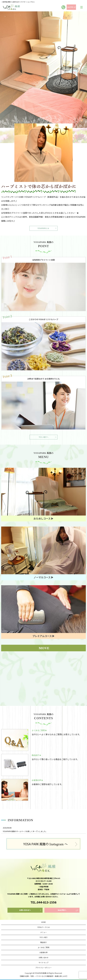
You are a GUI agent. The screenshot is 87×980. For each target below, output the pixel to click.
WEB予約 (70, 7)
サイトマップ (43, 963)
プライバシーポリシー (43, 968)
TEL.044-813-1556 (43, 902)
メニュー (43, 932)
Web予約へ (62, 910)
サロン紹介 (43, 937)
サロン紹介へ (43, 437)
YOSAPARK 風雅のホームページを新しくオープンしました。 (25, 831)
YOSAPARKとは (43, 228)
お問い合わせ (43, 957)
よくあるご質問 (43, 947)
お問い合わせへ (25, 910)
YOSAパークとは (43, 927)
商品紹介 (43, 942)
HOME (43, 922)
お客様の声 (43, 952)
